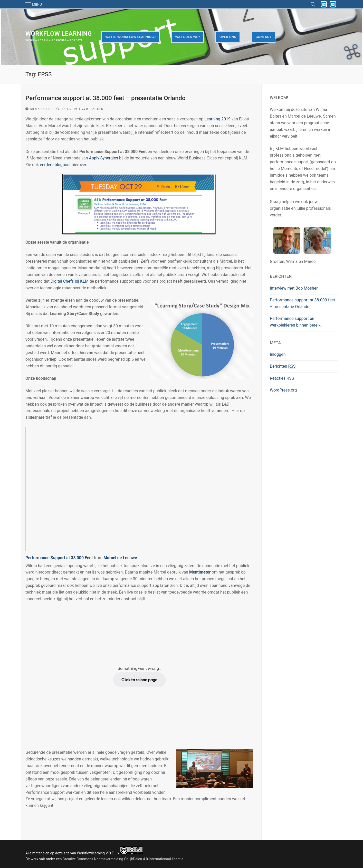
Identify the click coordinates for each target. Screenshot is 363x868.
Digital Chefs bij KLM (70, 281)
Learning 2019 (217, 119)
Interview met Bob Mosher (294, 288)
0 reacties (92, 109)
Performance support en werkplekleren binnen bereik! (296, 322)
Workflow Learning (59, 34)
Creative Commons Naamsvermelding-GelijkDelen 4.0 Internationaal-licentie (123, 859)
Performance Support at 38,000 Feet (59, 558)
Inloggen (278, 354)
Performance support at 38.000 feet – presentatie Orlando (106, 98)
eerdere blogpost (55, 165)
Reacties (282, 378)
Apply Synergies (104, 158)
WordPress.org (283, 390)
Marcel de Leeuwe (120, 558)
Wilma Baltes (39, 109)
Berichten (283, 366)
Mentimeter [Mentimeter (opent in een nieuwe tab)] (200, 572)
